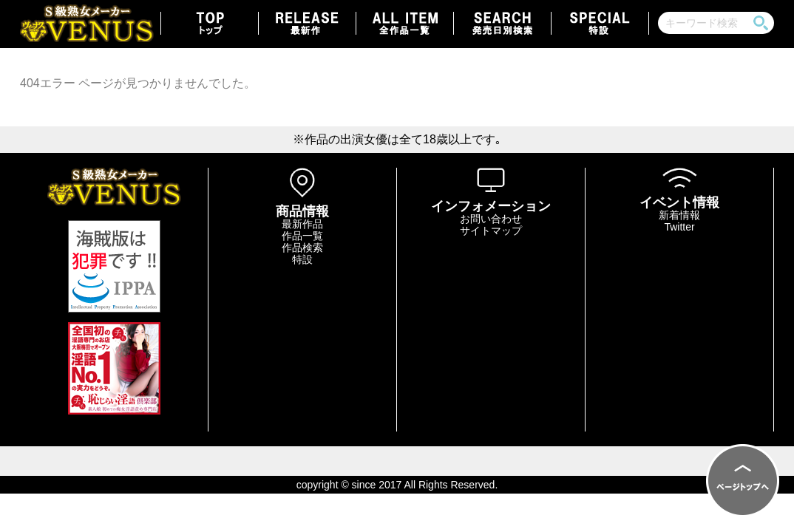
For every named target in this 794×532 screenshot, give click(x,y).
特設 (302, 259)
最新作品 (302, 224)
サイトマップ (491, 231)
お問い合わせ (491, 219)
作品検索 (302, 248)
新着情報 (679, 215)
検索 (761, 23)
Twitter (679, 227)
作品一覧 (302, 236)
